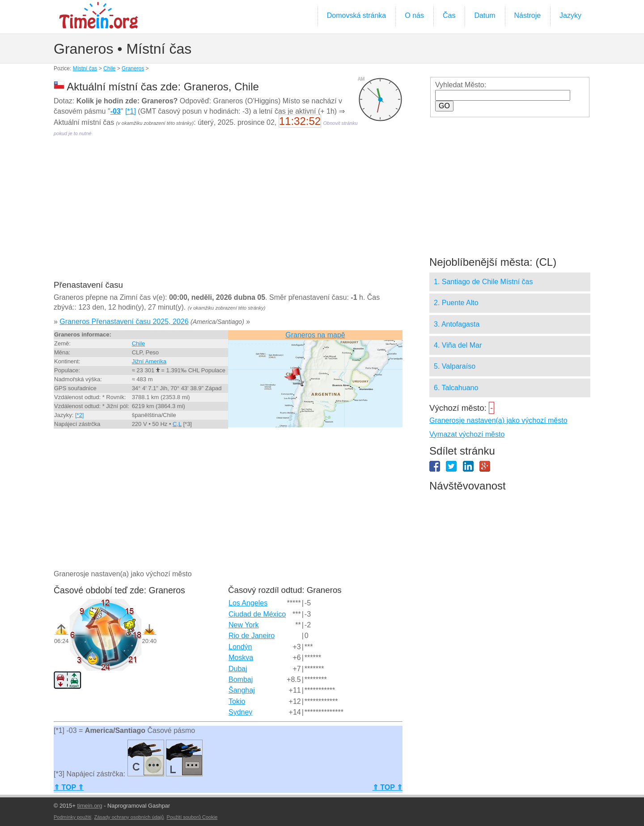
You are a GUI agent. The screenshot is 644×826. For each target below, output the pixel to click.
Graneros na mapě (315, 335)
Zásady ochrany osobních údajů (129, 817)
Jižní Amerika (149, 361)
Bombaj (241, 679)
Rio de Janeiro (252, 636)
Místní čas (85, 68)
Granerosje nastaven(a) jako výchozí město (498, 420)
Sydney (240, 712)
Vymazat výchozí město (467, 434)
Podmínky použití (72, 817)
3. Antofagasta (457, 324)
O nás (414, 15)
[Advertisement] (228, 215)
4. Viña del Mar (458, 345)
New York (244, 625)
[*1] (131, 111)
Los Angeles (248, 603)
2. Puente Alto (456, 303)
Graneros (133, 68)
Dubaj (238, 669)
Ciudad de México (257, 614)
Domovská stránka (357, 15)
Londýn (240, 647)
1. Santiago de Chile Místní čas (483, 282)
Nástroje (528, 15)
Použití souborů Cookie (192, 817)
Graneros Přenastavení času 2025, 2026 (124, 321)
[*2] (80, 415)
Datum (485, 15)
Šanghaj (242, 690)
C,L (177, 424)
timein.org (89, 806)
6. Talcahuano (456, 388)
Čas (449, 15)
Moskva (241, 658)
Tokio (237, 701)
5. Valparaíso (455, 366)
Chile (109, 68)
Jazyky (570, 15)
